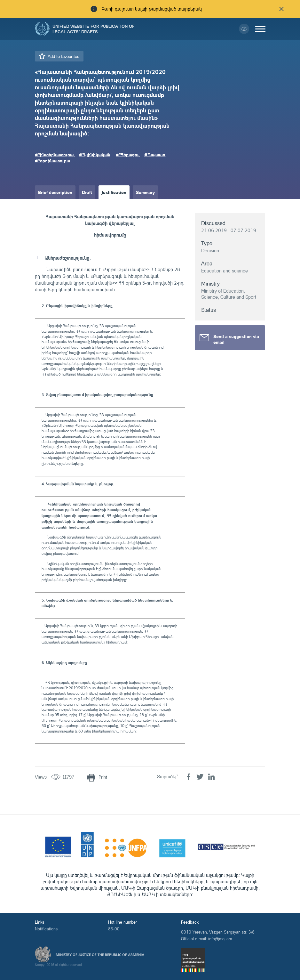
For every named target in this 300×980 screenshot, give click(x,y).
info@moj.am (220, 939)
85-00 (114, 929)
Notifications (46, 929)
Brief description (55, 192)
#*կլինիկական (95, 154)
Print (103, 777)
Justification (114, 192)
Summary (145, 192)
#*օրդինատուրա (52, 160)
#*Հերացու (127, 154)
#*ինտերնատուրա (54, 154)
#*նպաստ (155, 154)
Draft (87, 192)
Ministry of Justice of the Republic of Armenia (100, 955)
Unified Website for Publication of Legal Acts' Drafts (94, 29)
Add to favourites (63, 56)
